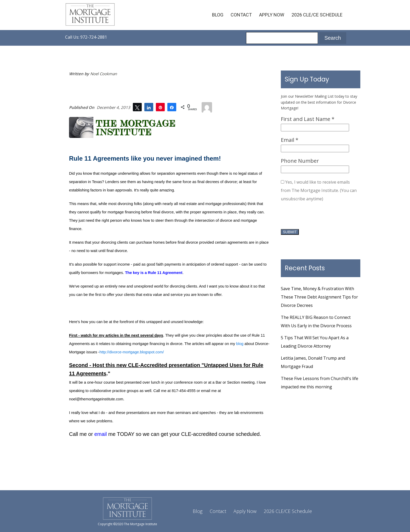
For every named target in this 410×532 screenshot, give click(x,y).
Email (290, 140)
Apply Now (272, 15)
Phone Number (300, 161)
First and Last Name (308, 119)
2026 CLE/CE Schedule (317, 15)
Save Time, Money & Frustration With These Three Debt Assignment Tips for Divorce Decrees (319, 297)
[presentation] (321, 217)
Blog (218, 15)
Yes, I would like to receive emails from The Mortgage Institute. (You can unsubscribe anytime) (319, 190)
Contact (241, 15)
